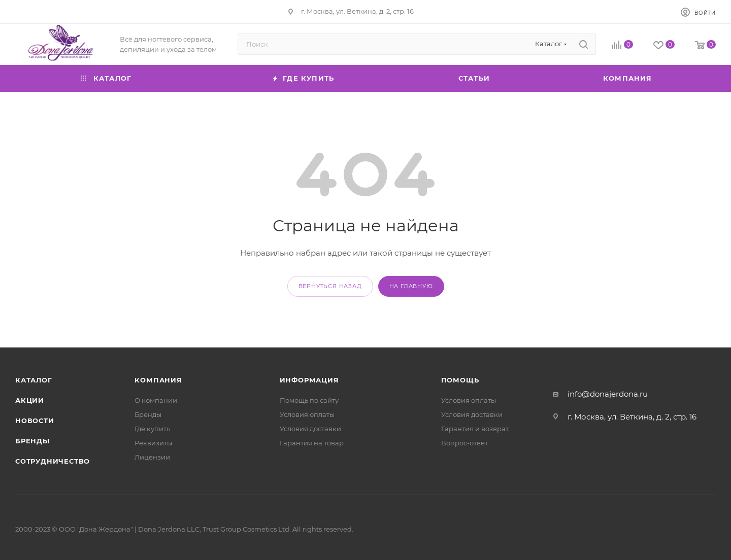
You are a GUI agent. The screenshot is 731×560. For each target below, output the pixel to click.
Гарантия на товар (312, 443)
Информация (309, 380)
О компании (156, 400)
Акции (30, 400)
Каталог (34, 380)
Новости (35, 421)
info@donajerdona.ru (608, 394)
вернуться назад (330, 286)
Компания (158, 380)
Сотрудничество (53, 461)
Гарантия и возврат (475, 429)
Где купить (152, 429)
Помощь (460, 380)
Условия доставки (310, 429)
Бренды (32, 441)
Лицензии (152, 457)
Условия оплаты (307, 414)
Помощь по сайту (309, 400)
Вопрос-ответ (464, 443)
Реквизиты (153, 443)
